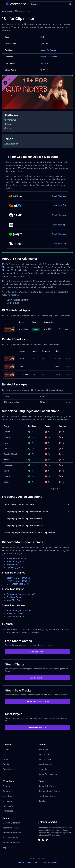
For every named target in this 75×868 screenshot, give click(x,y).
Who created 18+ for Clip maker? (37, 504)
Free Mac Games (15, 597)
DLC (5, 754)
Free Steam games (15, 561)
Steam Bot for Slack (12, 833)
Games (6, 749)
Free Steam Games (47, 796)
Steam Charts (64, 329)
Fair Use (36, 863)
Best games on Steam (17, 559)
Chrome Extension (11, 823)
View (68, 358)
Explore (6, 848)
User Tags (8, 796)
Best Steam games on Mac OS (21, 594)
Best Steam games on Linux (20, 611)
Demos (6, 759)
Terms (28, 863)
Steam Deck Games (48, 774)
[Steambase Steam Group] (43, 840)
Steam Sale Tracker (48, 786)
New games (12, 564)
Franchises (8, 811)
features (15, 295)
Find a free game (37, 652)
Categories (8, 791)
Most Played (44, 754)
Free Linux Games (15, 614)
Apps (10, 11)
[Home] (3, 11)
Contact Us (53, 863)
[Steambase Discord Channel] (39, 840)
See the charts (37, 678)
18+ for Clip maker (23, 11)
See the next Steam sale (37, 701)
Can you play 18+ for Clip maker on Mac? (37, 518)
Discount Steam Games (49, 791)
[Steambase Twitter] (47, 840)
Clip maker (24, 329)
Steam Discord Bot (12, 828)
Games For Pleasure (49, 50)
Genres (6, 786)
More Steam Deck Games (19, 584)
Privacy (21, 863)
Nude (22, 358)
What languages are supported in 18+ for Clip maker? (37, 533)
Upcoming (43, 769)
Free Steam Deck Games (18, 581)
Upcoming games (15, 567)
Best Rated (44, 749)
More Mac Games (15, 600)
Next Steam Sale (11, 838)
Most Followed (45, 759)
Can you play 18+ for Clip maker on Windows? (37, 511)
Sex (21, 366)
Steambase (42, 828)
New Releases (45, 764)
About (44, 863)
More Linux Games (15, 617)
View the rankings (38, 727)
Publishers (8, 806)
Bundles (7, 764)
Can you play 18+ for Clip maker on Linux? (37, 526)
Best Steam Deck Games (18, 578)
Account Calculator (12, 843)
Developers (8, 801)
